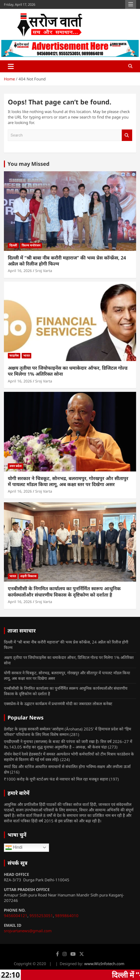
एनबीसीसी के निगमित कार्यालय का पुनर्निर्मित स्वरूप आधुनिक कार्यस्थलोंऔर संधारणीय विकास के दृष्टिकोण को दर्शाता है (64, 591)
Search (127, 135)
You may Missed (29, 164)
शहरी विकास (28, 576)
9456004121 (16, 916)
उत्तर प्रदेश (16, 466)
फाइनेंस (14, 355)
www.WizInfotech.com (104, 964)
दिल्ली (13, 245)
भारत (26, 355)
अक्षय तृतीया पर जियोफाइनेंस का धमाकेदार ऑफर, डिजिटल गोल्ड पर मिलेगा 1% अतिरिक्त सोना (68, 371)
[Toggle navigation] (11, 66)
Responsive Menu (131, 4)
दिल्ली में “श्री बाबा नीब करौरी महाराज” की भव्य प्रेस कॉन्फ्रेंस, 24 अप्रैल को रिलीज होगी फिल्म (67, 261)
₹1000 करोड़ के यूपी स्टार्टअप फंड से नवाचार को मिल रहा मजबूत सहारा (56, 779)
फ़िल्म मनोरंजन (31, 245)
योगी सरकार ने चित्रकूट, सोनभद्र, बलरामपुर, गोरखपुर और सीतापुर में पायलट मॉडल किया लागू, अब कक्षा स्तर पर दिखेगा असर (68, 481)
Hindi (14, 848)
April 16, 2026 (20, 271)
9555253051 (41, 916)
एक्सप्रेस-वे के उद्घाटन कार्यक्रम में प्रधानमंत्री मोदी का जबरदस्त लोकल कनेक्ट (58, 704)
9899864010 (67, 916)
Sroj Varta (44, 271)
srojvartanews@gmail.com (28, 931)
